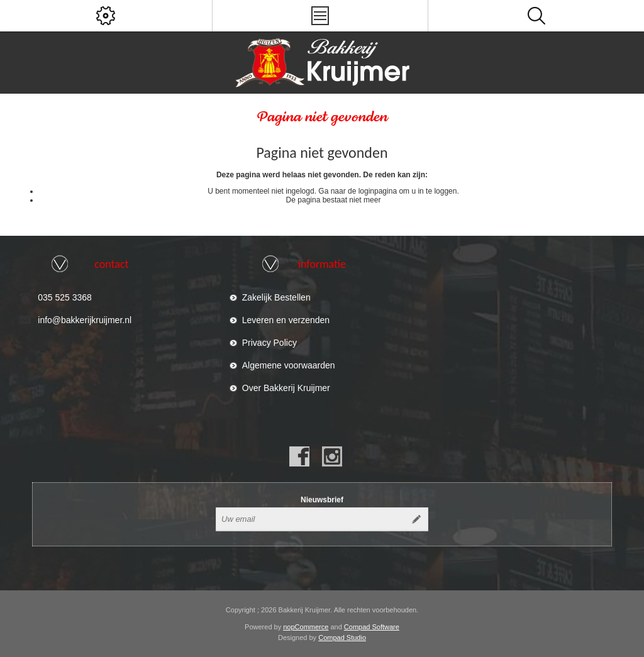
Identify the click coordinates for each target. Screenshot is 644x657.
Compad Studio (342, 638)
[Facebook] (299, 456)
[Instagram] (332, 456)
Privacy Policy (269, 343)
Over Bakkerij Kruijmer (286, 388)
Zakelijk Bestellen (276, 297)
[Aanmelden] (311, 519)
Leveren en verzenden (286, 320)
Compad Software (372, 627)
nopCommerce (306, 627)
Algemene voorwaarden (289, 365)
